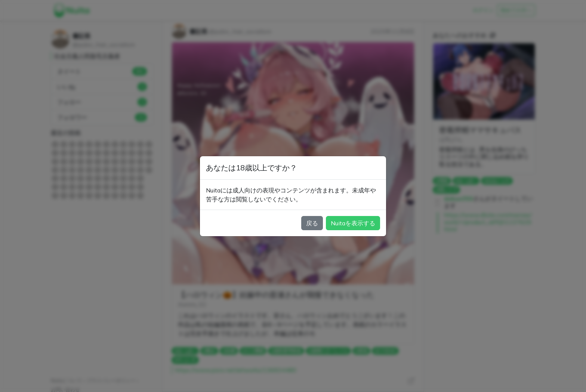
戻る (312, 223)
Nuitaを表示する (353, 223)
